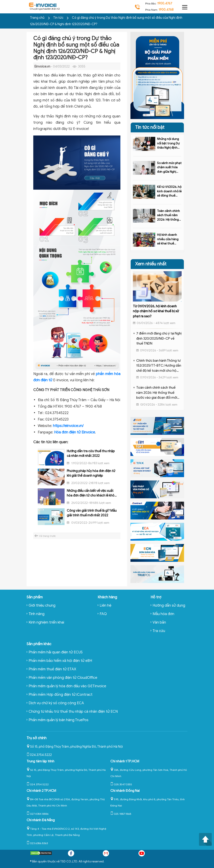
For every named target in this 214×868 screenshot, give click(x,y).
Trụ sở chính (37, 738)
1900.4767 (165, 3)
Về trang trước (47, 536)
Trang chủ (37, 18)
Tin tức (59, 18)
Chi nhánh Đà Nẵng (41, 820)
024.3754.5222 (39, 755)
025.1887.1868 (121, 814)
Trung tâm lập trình (40, 761)
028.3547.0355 (121, 784)
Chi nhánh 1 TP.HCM (125, 761)
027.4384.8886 (38, 814)
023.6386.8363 (37, 843)
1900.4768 (166, 10)
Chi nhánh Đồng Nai (125, 791)
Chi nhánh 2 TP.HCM (41, 791)
